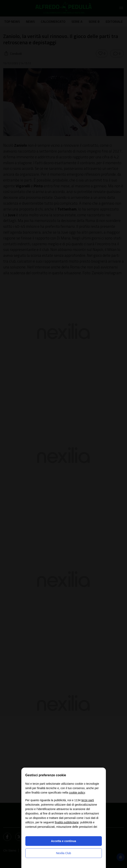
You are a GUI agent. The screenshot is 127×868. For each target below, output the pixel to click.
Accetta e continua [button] (63, 841)
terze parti (88, 800)
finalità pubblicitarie (67, 822)
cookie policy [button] (77, 793)
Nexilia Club (63, 853)
